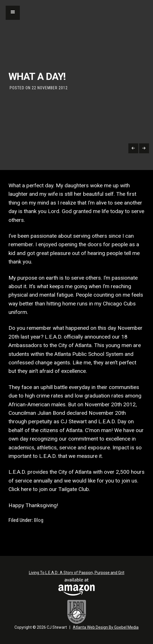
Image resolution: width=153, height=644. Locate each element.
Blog (39, 520)
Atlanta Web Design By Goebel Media (106, 627)
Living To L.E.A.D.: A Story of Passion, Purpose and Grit (77, 573)
